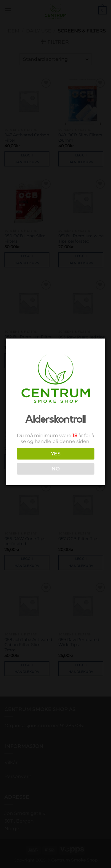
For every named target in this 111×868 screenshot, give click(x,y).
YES (55, 454)
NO (55, 469)
